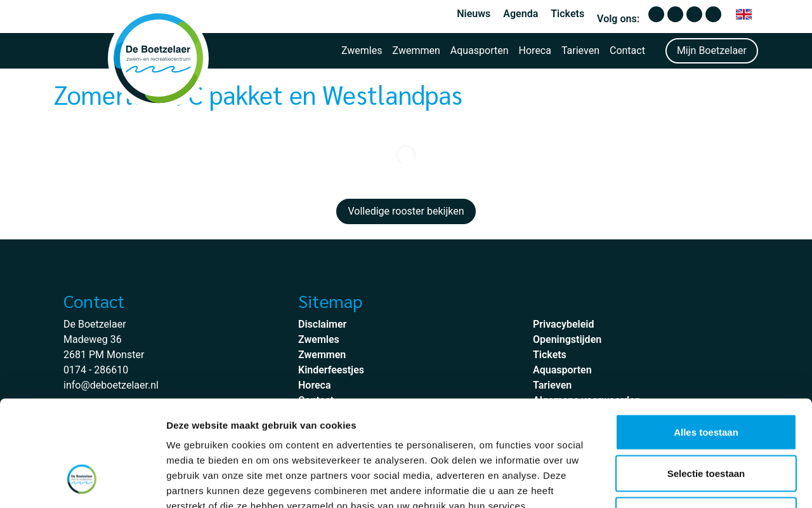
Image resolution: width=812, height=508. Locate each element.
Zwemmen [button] (416, 50)
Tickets (567, 14)
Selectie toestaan (706, 383)
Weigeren (706, 424)
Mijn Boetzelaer (712, 50)
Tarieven (580, 50)
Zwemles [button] (362, 50)
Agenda (521, 14)
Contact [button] (627, 50)
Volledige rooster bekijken (406, 211)
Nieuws (474, 14)
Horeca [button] (535, 50)
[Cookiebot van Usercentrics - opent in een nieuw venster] (82, 483)
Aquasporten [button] (480, 50)
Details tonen (685, 483)
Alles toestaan (706, 341)
